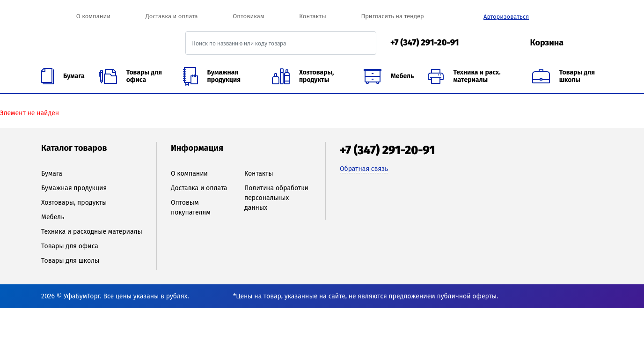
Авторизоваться (506, 17)
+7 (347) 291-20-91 (425, 43)
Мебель (53, 217)
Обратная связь (364, 169)
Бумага (52, 174)
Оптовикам (248, 16)
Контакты (312, 16)
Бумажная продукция (74, 188)
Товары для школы (70, 261)
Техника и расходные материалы (92, 232)
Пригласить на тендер (392, 16)
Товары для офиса (70, 246)
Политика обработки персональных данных (276, 198)
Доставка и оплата (172, 16)
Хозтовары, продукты (74, 203)
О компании (93, 16)
